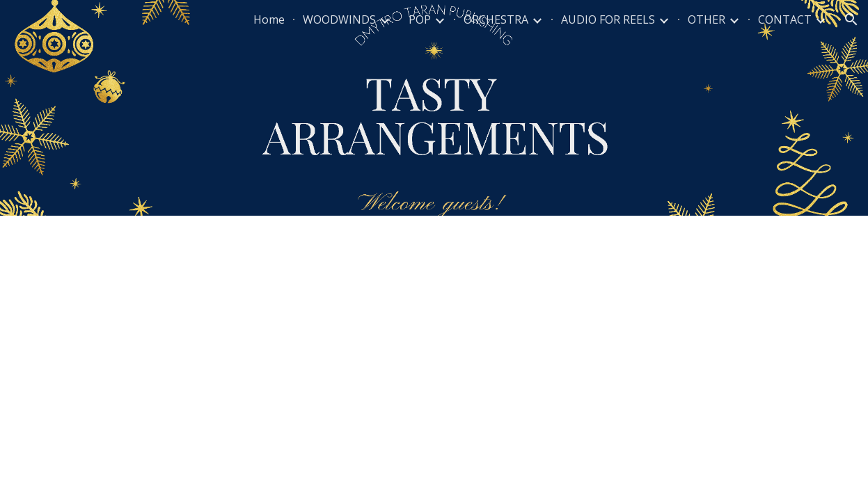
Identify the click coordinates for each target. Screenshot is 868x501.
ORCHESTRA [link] (496, 19)
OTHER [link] (707, 19)
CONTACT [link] (785, 19)
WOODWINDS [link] (339, 19)
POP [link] (420, 19)
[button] (851, 19)
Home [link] (269, 19)
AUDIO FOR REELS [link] (608, 19)
